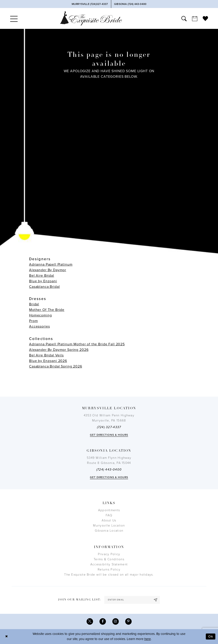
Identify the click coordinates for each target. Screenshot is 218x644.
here (148, 639)
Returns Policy (109, 569)
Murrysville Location (109, 526)
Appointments (109, 510)
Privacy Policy (109, 554)
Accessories (39, 326)
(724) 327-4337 (109, 427)
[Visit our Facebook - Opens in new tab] (103, 621)
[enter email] (132, 600)
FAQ (109, 515)
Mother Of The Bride (47, 310)
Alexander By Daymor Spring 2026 (59, 350)
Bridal (34, 304)
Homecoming (41, 315)
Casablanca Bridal (44, 287)
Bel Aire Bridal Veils (46, 355)
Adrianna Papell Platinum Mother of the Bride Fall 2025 (77, 344)
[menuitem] (14, 18)
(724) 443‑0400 (109, 470)
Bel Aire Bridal (42, 276)
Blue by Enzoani (43, 281)
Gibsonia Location (109, 531)
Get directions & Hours (109, 435)
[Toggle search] (184, 18)
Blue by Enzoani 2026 (48, 361)
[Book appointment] (195, 18)
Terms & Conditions (109, 559)
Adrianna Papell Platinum (51, 264)
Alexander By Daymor (48, 270)
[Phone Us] (90, 4)
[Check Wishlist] (205, 18)
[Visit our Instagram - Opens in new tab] (116, 621)
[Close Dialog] (7, 637)
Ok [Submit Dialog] (211, 636)
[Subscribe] (156, 600)
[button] (14, 18)
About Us (109, 520)
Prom (33, 321)
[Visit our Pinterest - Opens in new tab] (128, 621)
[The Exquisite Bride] (91, 18)
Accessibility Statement (109, 564)
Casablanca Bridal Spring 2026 (56, 366)
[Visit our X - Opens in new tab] (90, 621)
